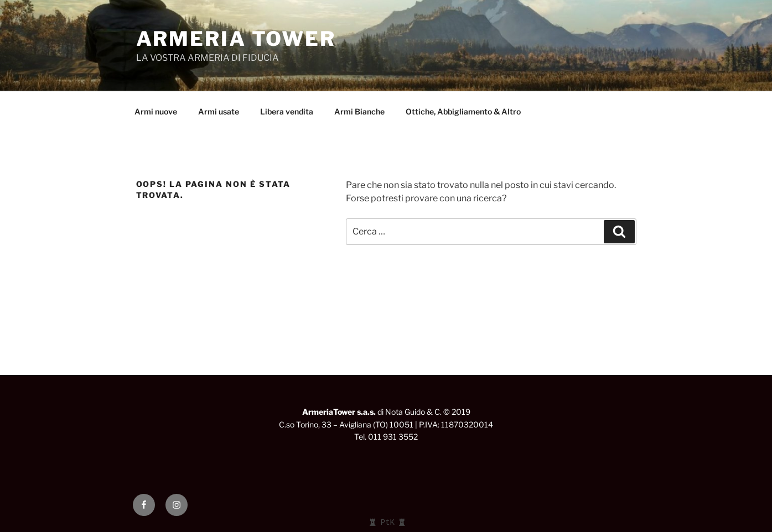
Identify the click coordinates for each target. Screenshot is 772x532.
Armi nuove (156, 111)
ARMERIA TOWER (236, 39)
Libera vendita (287, 111)
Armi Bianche (359, 111)
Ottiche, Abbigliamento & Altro (463, 111)
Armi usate (219, 111)
